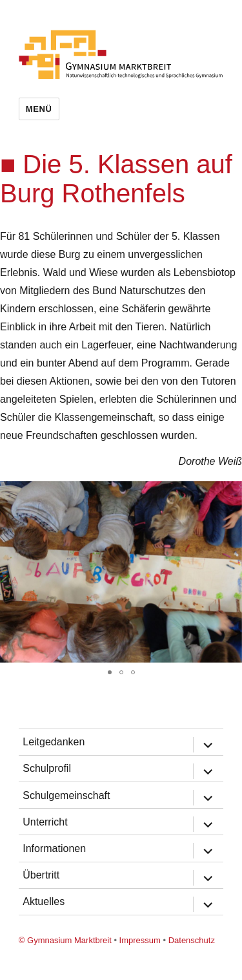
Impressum (140, 940)
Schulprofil (47, 768)
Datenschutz (192, 940)
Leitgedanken (54, 742)
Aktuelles (44, 901)
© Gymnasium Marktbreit (65, 940)
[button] (230, 493)
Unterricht (45, 822)
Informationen (54, 848)
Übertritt (41, 875)
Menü (39, 109)
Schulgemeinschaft (66, 795)
